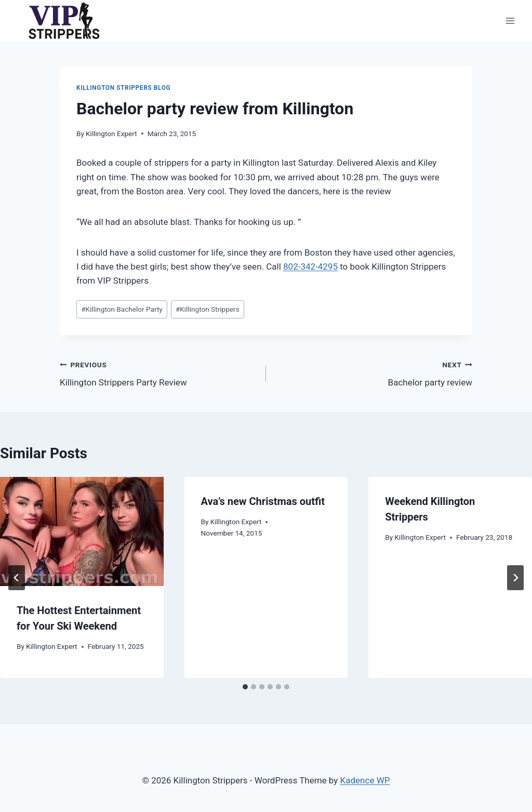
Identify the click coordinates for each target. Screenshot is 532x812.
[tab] (245, 687)
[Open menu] (510, 21)
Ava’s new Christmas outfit (263, 501)
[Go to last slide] (17, 578)
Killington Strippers (208, 309)
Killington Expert (111, 134)
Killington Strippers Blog (123, 88)
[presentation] (82, 531)
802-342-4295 (310, 267)
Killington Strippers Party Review (158, 373)
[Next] (515, 578)
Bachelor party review (374, 373)
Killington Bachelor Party (122, 309)
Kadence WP (365, 780)
